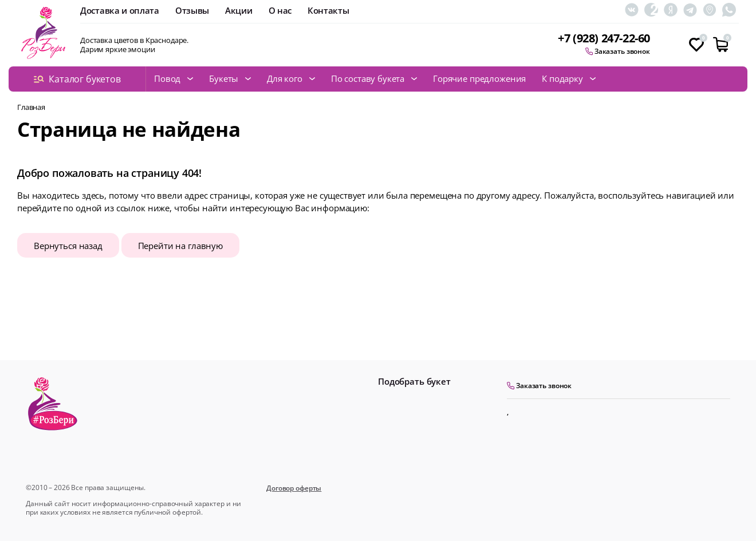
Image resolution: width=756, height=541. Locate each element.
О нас (280, 11)
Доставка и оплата (120, 11)
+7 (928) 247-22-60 (604, 39)
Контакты (328, 11)
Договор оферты (294, 488)
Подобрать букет (414, 382)
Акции (239, 11)
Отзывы (192, 11)
